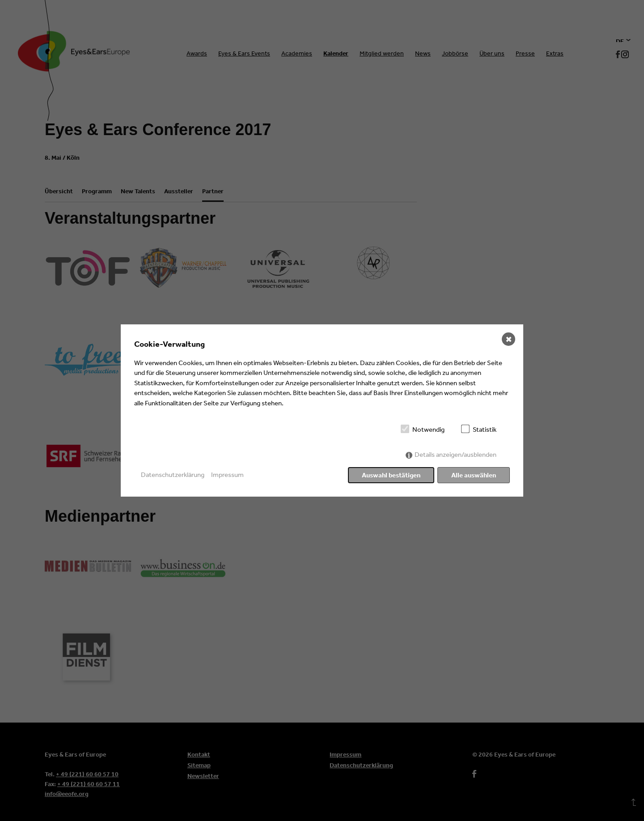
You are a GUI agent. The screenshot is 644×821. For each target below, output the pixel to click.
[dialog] (322, 411)
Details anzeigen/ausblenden (455, 454)
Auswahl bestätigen (391, 475)
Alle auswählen (474, 475)
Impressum (227, 474)
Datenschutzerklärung (173, 474)
